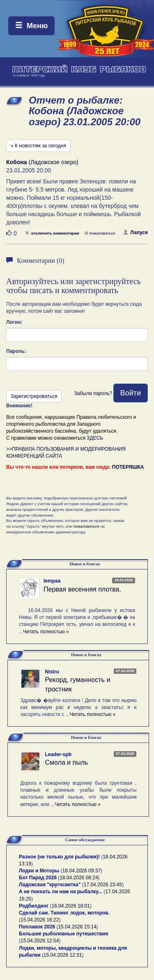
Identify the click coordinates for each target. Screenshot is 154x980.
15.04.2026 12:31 (63, 955)
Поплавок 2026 (37, 927)
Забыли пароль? (93, 393)
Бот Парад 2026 (38, 878)
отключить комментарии (52, 233)
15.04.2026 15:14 (77, 927)
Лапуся (136, 233)
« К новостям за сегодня (38, 146)
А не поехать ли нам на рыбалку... (61, 892)
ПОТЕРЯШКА (128, 467)
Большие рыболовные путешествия (63, 934)
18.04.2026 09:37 (82, 871)
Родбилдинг (34, 906)
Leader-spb (58, 754)
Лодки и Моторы (39, 871)
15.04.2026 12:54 (40, 941)
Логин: (14, 322)
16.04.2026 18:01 (71, 906)
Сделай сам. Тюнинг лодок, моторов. (64, 913)
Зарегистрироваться (34, 396)
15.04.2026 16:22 (40, 920)
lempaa (52, 581)
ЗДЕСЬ (95, 438)
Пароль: (16, 351)
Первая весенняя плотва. (82, 589)
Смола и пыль (66, 762)
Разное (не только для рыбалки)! (59, 857)
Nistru (52, 672)
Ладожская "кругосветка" (51, 885)
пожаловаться (100, 233)
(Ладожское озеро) (42, 162)
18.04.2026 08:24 (79, 878)
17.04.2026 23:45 (103, 885)
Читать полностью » (46, 632)
